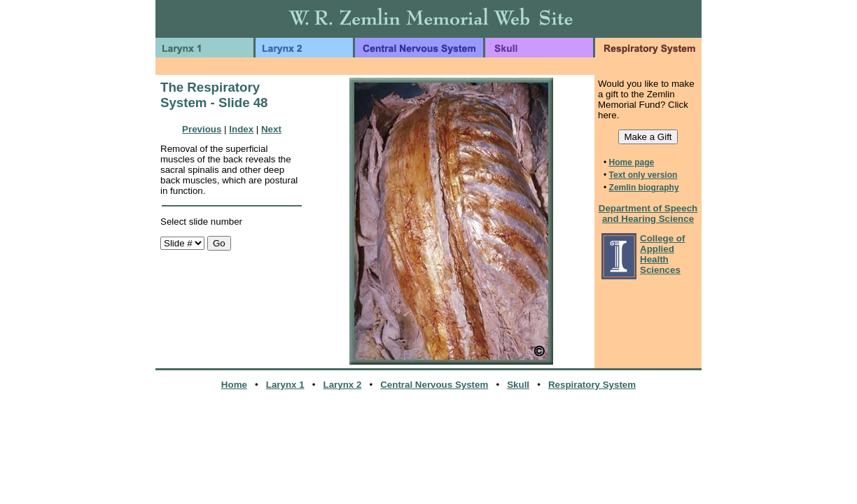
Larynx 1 (285, 385)
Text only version (643, 175)
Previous (202, 129)
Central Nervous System (434, 385)
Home (234, 385)
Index (241, 129)
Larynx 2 (343, 385)
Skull (518, 385)
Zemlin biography (644, 188)
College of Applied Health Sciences (662, 254)
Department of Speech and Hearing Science (648, 213)
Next (271, 129)
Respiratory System (592, 385)
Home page (632, 162)
